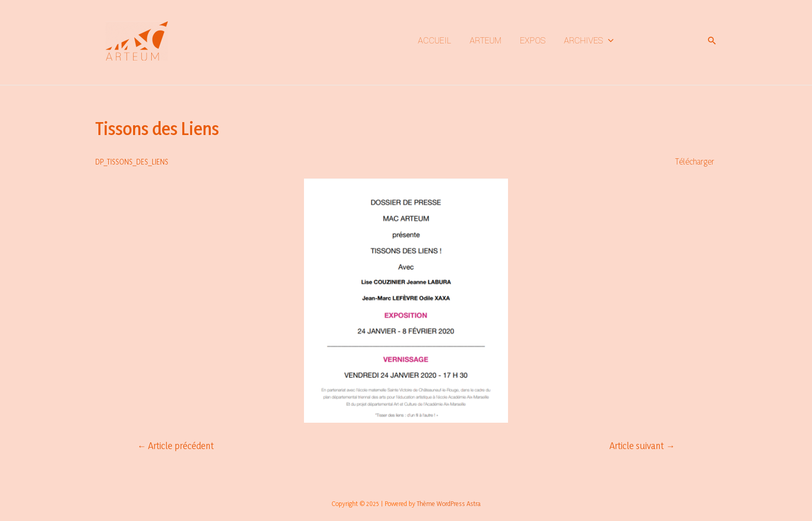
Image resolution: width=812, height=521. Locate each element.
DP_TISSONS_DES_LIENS (132, 162)
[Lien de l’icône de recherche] (712, 41)
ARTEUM (485, 41)
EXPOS (533, 41)
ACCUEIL (434, 41)
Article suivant (642, 446)
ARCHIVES (589, 41)
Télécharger (695, 161)
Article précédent (176, 446)
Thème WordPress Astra (449, 503)
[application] (608, 41)
